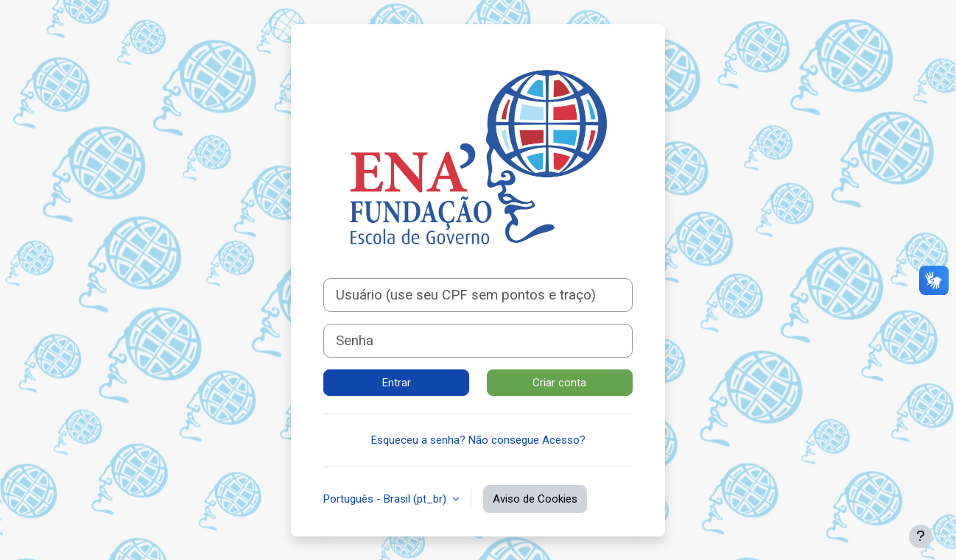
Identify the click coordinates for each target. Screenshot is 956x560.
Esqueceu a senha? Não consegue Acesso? (478, 440)
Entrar (397, 383)
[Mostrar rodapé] (921, 536)
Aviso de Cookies (535, 499)
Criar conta (559, 383)
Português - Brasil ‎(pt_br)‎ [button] (386, 499)
